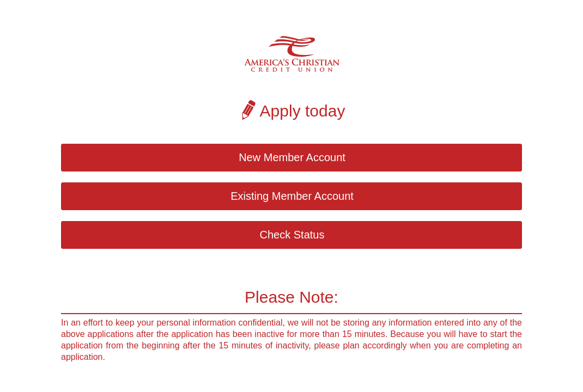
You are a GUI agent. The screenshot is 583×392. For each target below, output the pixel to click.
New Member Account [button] (292, 157)
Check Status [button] (292, 235)
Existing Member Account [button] (292, 196)
